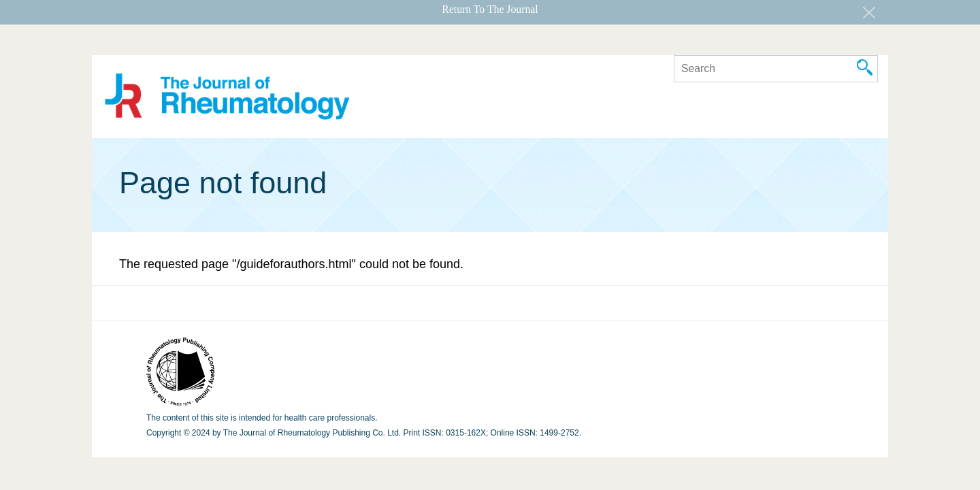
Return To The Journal (490, 9)
